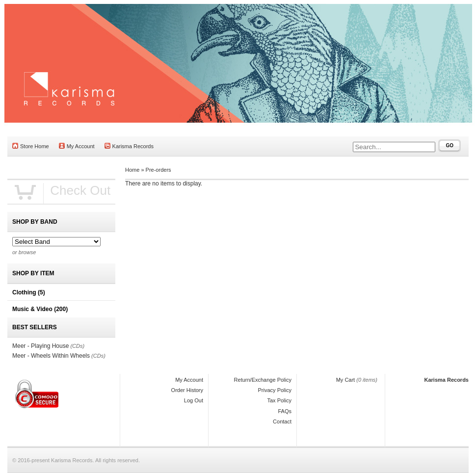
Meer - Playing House (40, 346)
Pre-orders (159, 170)
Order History (187, 390)
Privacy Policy (275, 390)
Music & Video (40, 309)
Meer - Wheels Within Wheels (51, 356)
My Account (77, 146)
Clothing (29, 292)
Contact (282, 421)
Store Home (31, 146)
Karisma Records (129, 146)
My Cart (346, 380)
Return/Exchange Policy (263, 380)
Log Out (194, 400)
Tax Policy (279, 400)
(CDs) (77, 346)
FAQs (285, 411)
